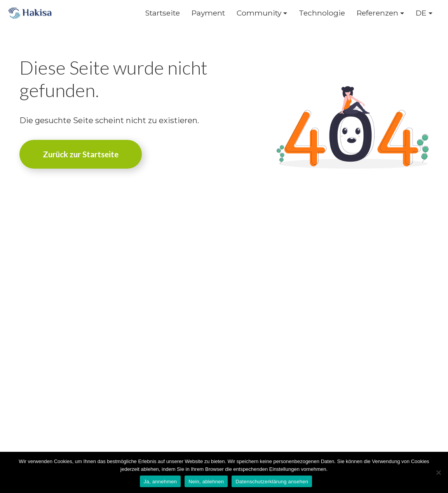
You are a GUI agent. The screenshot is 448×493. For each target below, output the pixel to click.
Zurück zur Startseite (81, 154)
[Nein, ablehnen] (438, 472)
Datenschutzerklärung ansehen (272, 482)
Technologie (322, 13)
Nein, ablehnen (206, 482)
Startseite (162, 13)
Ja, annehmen (160, 482)
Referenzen (377, 13)
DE (421, 13)
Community (259, 13)
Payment (208, 13)
